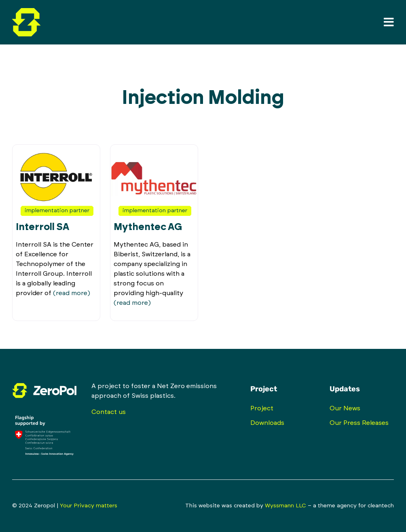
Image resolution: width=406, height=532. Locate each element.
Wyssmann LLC (285, 506)
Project (264, 389)
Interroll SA (42, 227)
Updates (345, 389)
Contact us (109, 412)
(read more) (72, 293)
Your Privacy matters (89, 506)
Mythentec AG (148, 227)
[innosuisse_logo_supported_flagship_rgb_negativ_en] (44, 411)
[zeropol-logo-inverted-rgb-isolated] (44, 384)
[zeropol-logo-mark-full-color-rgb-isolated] (26, 11)
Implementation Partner (57, 211)
